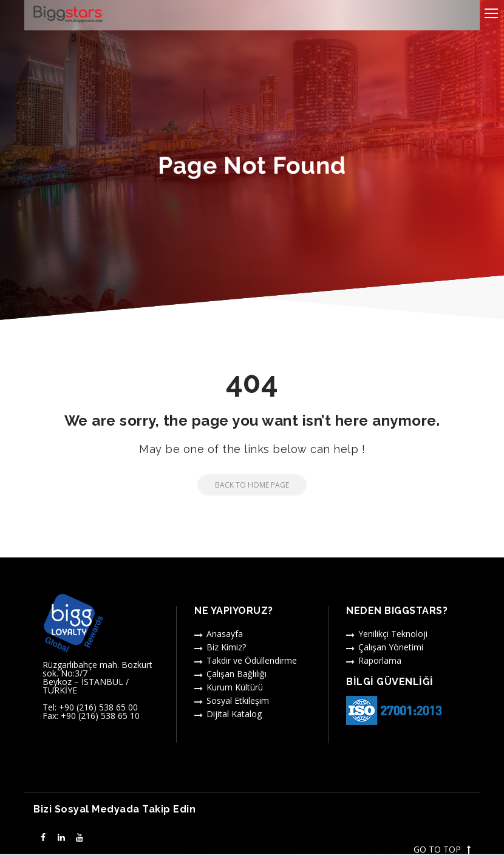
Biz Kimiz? (226, 647)
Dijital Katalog (234, 714)
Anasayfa (225, 634)
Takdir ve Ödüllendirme (252, 660)
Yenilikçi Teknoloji (393, 634)
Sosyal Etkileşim (238, 700)
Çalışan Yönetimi (391, 647)
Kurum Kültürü (235, 687)
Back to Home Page (243, 485)
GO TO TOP (442, 850)
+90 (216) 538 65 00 (98, 707)
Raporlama (380, 660)
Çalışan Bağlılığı (237, 674)
